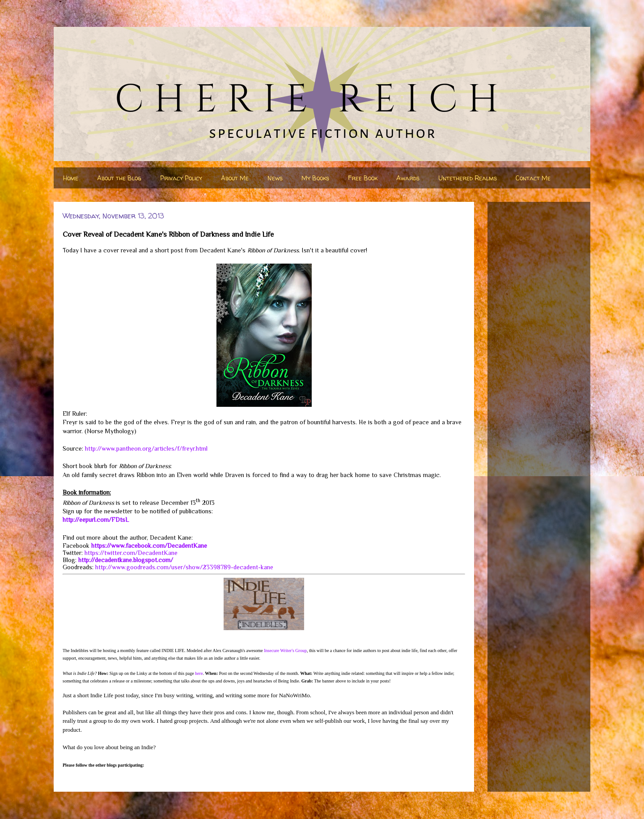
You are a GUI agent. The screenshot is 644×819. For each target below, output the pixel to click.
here (199, 673)
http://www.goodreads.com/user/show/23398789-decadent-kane (184, 567)
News (275, 178)
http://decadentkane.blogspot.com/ (126, 560)
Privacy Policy (181, 178)
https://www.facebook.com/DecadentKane (149, 546)
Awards (408, 178)
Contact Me (533, 178)
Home (71, 178)
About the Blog (119, 178)
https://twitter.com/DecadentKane (131, 553)
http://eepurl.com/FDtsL (96, 520)
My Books (315, 178)
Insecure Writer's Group (285, 651)
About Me (235, 178)
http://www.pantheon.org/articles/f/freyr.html (146, 448)
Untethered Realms (468, 178)
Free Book (363, 178)
